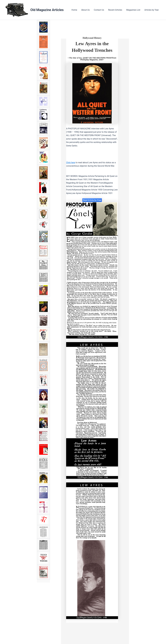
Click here (71, 163)
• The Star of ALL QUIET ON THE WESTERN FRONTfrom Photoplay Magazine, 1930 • (92, 59)
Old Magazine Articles (47, 10)
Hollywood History (92, 38)
